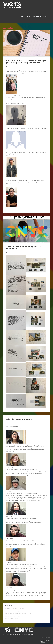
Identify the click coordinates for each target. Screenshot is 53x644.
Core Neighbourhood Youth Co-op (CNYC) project (23, 634)
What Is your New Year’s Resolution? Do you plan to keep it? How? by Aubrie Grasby (26, 61)
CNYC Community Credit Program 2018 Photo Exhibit (24, 247)
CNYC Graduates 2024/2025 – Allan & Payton (14, 608)
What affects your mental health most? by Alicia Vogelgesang (18, 614)
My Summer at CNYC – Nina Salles (12, 619)
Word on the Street (7, 634)
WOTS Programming (40, 16)
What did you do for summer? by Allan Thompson (15, 611)
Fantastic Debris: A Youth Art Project (13, 616)
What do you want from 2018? (20, 419)
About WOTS (26, 16)
